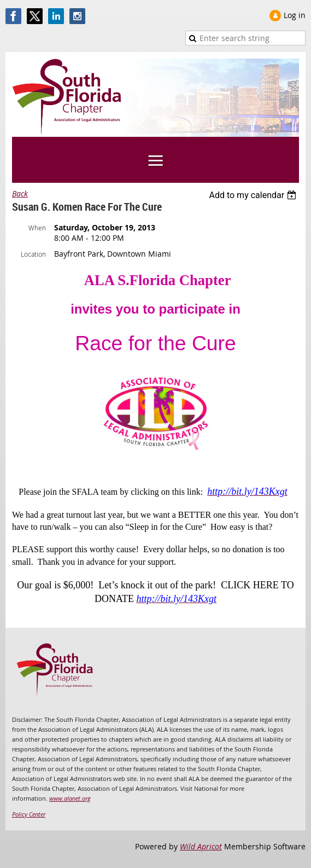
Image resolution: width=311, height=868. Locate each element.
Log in (295, 15)
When (37, 228)
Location (33, 254)
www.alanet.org (70, 798)
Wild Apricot (201, 846)
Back (20, 193)
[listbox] (254, 195)
